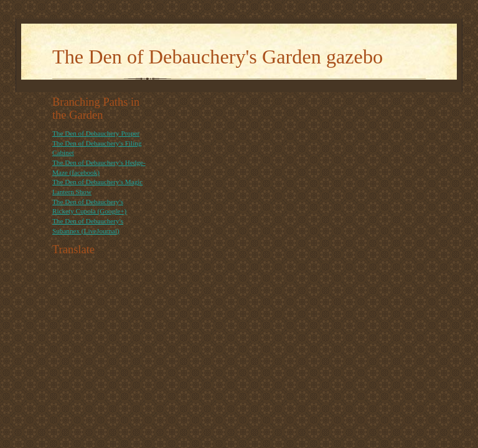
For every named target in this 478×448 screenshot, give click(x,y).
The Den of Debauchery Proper (96, 133)
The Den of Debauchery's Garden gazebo (218, 57)
